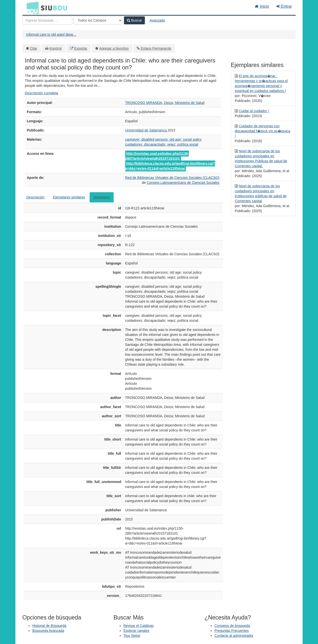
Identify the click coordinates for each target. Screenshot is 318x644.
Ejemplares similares (69, 197)
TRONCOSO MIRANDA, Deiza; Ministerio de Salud (165, 103)
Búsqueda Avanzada (48, 631)
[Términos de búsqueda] (47, 20)
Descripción (35, 197)
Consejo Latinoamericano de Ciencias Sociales (183, 183)
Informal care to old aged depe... (51, 34)
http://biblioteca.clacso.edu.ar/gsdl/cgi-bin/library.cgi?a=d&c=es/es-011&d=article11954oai (170, 166)
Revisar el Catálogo (139, 626)
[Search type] (98, 20)
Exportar (81, 48)
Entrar (284, 6)
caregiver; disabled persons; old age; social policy (163, 139)
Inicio (262, 6)
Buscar (134, 20)
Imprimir (56, 48)
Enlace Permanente (156, 48)
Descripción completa (41, 93)
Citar (34, 48)
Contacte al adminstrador (234, 636)
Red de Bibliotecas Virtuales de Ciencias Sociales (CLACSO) (172, 178)
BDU (31, 8)
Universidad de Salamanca (146, 130)
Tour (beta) (132, 636)
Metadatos (101, 197)
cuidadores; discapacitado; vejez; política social (162, 144)
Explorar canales (136, 631)
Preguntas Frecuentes (232, 631)
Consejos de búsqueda (232, 626)
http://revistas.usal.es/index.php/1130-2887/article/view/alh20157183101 (157, 156)
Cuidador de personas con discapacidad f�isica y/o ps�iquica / (262, 131)
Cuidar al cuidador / (254, 111)
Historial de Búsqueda (49, 626)
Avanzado (157, 20)
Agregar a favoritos (114, 48)
